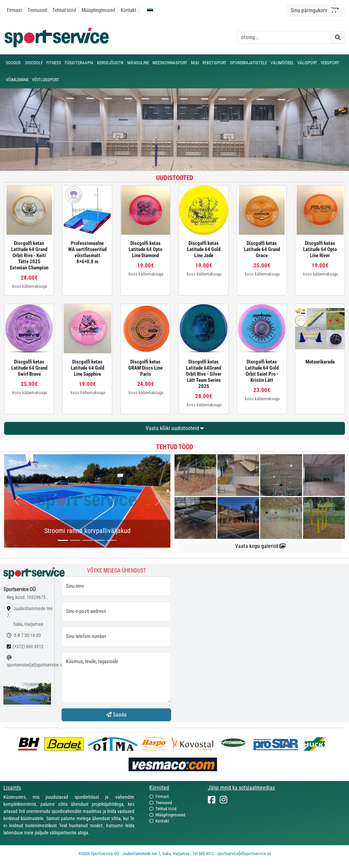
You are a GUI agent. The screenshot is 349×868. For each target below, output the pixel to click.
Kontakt (128, 10)
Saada (116, 715)
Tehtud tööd (64, 10)
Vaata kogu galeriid (260, 546)
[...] (63, 540)
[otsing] (284, 37)
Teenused (37, 10)
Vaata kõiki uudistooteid (175, 428)
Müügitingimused (98, 10)
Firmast (14, 10)
